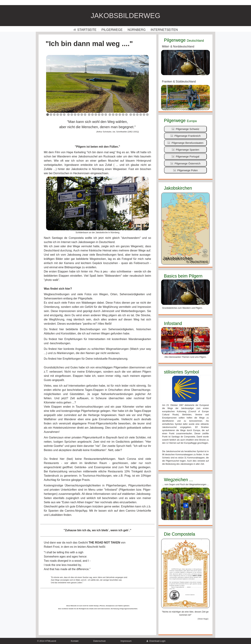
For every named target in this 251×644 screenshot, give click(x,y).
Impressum (126, 641)
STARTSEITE (85, 30)
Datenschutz (99, 641)
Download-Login (156, 641)
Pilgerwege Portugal (185, 156)
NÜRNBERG (137, 30)
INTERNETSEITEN (164, 30)
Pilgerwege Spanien (186, 150)
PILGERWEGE (112, 30)
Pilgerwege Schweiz (185, 129)
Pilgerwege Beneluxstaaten (185, 143)
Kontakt (75, 641)
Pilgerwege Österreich (185, 163)
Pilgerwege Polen (185, 170)
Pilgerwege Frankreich (186, 136)
